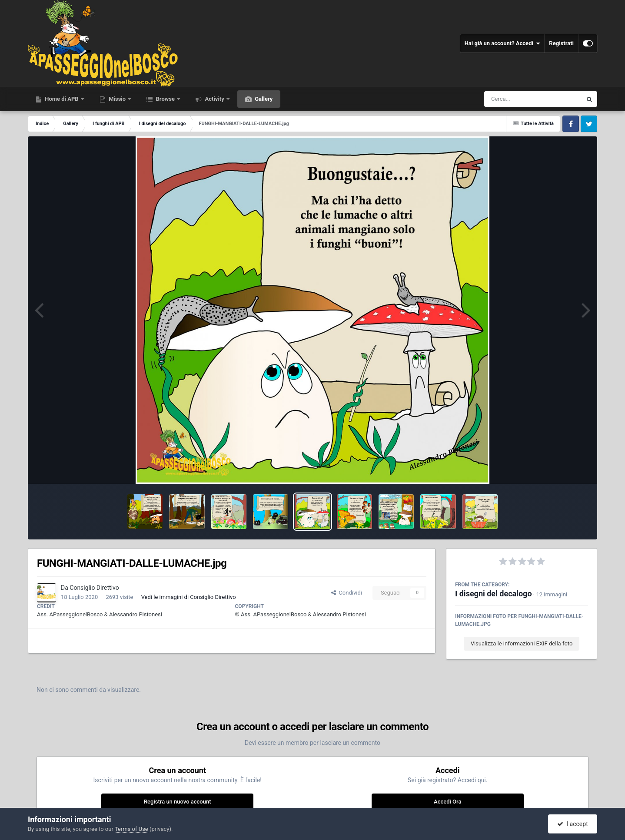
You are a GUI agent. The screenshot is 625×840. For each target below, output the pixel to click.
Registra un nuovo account (178, 802)
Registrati (561, 43)
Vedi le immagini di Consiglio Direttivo (189, 597)
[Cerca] (514, 99)
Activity (214, 99)
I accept (572, 824)
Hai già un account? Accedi (502, 43)
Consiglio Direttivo (94, 588)
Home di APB (62, 99)
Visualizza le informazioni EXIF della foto (522, 643)
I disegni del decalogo (494, 594)
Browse (165, 99)
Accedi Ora (447, 802)
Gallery (263, 99)
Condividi (347, 593)
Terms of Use (131, 829)
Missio (117, 99)
